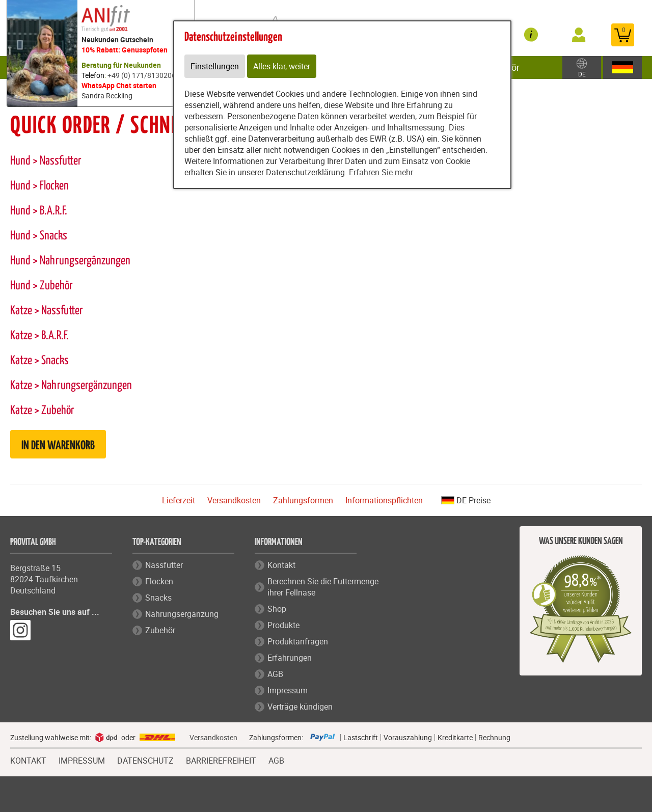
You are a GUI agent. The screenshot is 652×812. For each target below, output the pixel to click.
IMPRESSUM (82, 760)
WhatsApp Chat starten (119, 85)
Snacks (158, 598)
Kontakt (281, 565)
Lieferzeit (179, 500)
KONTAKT (28, 760)
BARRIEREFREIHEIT (221, 760)
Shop (277, 609)
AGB (275, 674)
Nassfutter (164, 565)
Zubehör (160, 630)
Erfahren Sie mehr (381, 172)
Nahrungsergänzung (182, 614)
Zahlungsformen (303, 500)
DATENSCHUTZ (145, 760)
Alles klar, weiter (282, 66)
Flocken (159, 581)
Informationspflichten (384, 500)
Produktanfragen (298, 641)
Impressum (288, 690)
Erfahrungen (290, 658)
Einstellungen (215, 66)
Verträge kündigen (300, 707)
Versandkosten (234, 500)
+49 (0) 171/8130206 (142, 75)
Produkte (283, 625)
